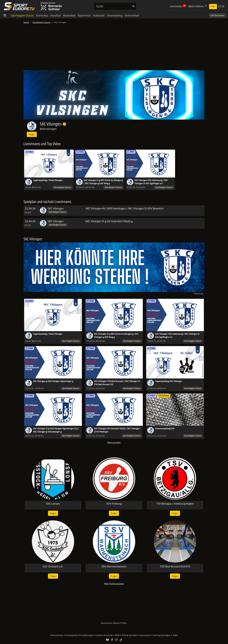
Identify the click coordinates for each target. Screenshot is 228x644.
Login (213, 6)
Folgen (32, 134)
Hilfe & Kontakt (129, 635)
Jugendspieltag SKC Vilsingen (168, 381)
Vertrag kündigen (162, 635)
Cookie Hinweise (104, 635)
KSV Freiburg (114, 504)
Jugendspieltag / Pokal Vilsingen (48, 180)
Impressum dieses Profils (114, 623)
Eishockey (42, 15)
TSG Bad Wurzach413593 (175, 567)
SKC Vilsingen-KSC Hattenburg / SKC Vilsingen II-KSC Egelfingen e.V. (151, 182)
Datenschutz (57, 635)
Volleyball (99, 15)
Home (26, 22)
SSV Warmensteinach (114, 567)
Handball (55, 15)
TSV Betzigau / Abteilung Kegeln (175, 504)
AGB (117, 635)
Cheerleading (115, 15)
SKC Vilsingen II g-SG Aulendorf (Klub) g (109, 221)
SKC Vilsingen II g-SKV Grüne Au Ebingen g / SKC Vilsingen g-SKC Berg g (103, 182)
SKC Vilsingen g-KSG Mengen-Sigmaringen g (53, 381)
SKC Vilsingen (56, 208)
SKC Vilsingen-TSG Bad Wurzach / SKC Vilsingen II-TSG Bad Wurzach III (117, 383)
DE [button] (221, 6)
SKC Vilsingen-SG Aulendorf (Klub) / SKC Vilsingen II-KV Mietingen (117, 430)
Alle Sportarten (217, 15)
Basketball (69, 15)
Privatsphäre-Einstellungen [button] (80, 635)
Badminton (84, 15)
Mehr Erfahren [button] (196, 6)
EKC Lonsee (53, 504)
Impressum (145, 635)
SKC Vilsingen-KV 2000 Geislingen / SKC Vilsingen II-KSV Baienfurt (125, 208)
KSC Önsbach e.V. (53, 567)
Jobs (175, 635)
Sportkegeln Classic (22, 15)
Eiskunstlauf (132, 15)
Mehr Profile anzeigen (114, 584)
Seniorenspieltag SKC (165, 429)
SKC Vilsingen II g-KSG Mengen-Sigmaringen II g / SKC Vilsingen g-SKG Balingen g (56, 430)
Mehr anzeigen (114, 442)
